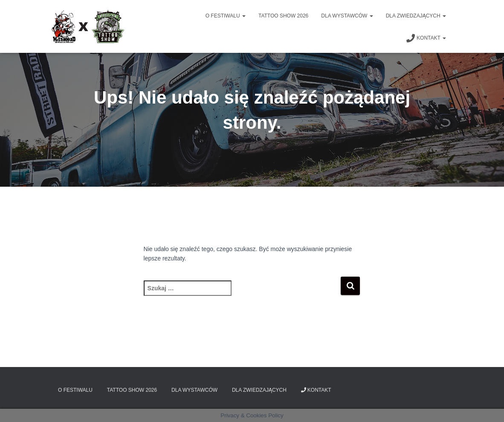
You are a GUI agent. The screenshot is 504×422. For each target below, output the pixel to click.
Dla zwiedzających (416, 16)
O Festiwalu (226, 16)
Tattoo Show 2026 (283, 16)
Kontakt (426, 38)
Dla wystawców (347, 16)
